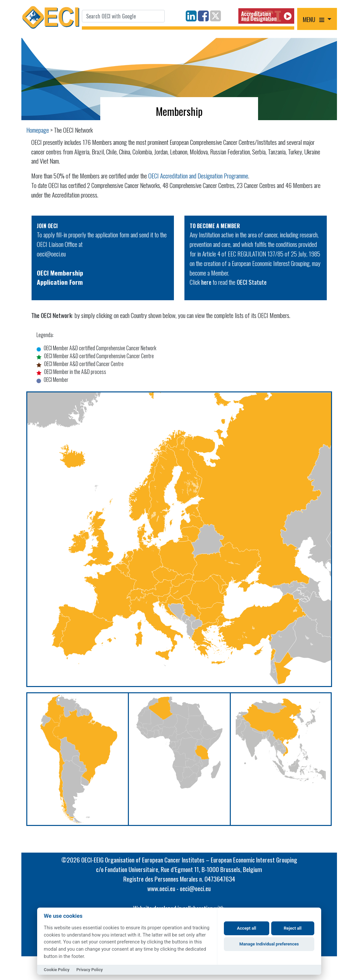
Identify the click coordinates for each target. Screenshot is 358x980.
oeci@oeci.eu (51, 254)
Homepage (38, 130)
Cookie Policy (57, 970)
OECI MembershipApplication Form (60, 278)
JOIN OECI (47, 226)
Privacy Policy (90, 970)
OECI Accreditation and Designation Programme (198, 176)
